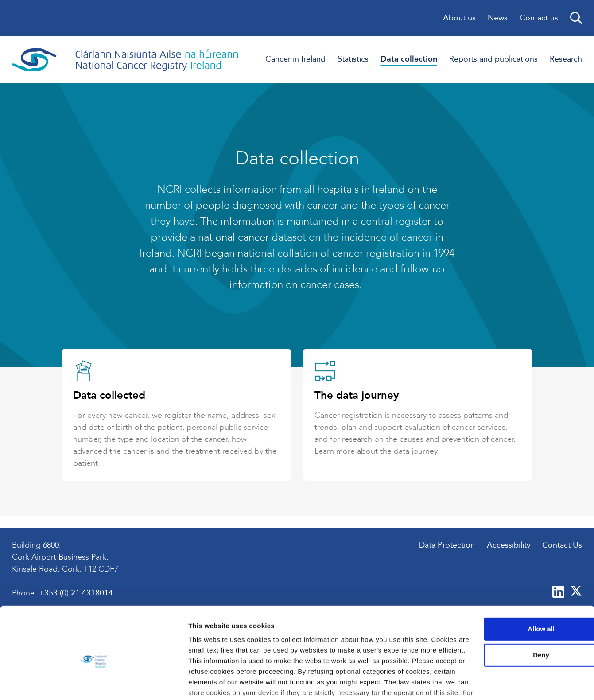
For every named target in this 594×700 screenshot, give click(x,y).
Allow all (520, 574)
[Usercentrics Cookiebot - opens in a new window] (57, 683)
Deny (520, 601)
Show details (137, 682)
